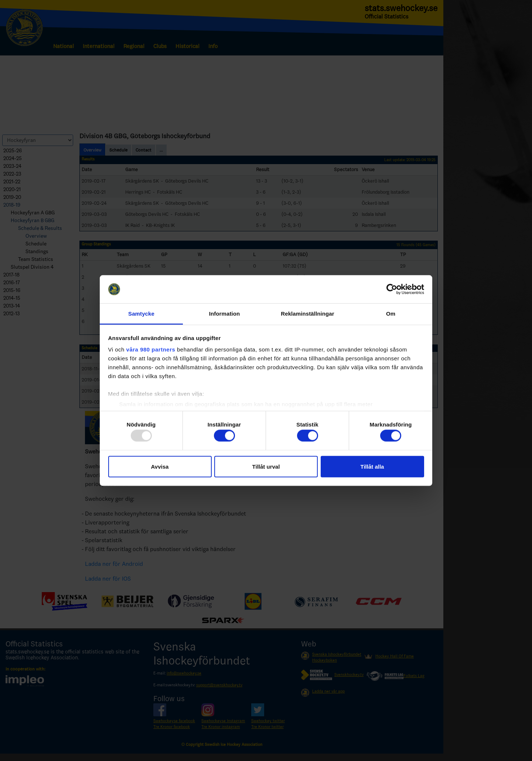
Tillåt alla (372, 466)
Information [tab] (225, 314)
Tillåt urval (266, 466)
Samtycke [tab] (141, 314)
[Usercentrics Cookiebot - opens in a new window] (392, 289)
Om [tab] (391, 314)
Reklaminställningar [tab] (307, 314)
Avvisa (160, 466)
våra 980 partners (151, 349)
